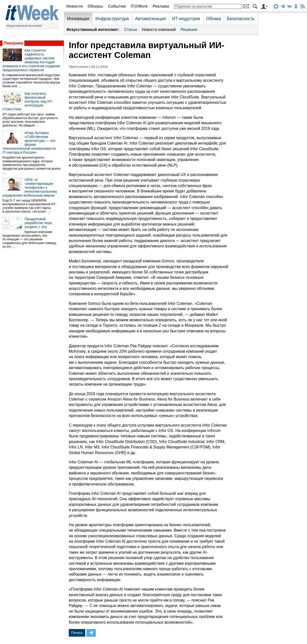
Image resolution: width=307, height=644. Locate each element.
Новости (75, 6)
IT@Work (139, 6)
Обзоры (95, 6)
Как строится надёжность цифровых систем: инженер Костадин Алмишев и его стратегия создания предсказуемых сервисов (31, 60)
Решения (189, 30)
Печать (77, 633)
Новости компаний (159, 30)
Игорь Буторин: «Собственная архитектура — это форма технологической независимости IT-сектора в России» (29, 143)
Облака (214, 19)
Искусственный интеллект (24, 26)
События (117, 6)
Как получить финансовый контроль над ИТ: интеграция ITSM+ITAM (28, 101)
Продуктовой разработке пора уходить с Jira (38, 223)
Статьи (131, 30)
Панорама (13, 43)
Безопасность (241, 19)
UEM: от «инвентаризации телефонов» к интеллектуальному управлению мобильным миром (30, 188)
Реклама (161, 6)
